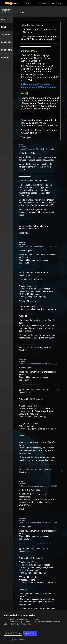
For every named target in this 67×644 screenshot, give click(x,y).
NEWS (4, 27)
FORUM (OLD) (7, 42)
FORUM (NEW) (7, 50)
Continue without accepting (14, 639)
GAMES (28, 3)
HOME (4, 19)
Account (55, 3)
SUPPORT (42, 3)
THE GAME (6, 34)
